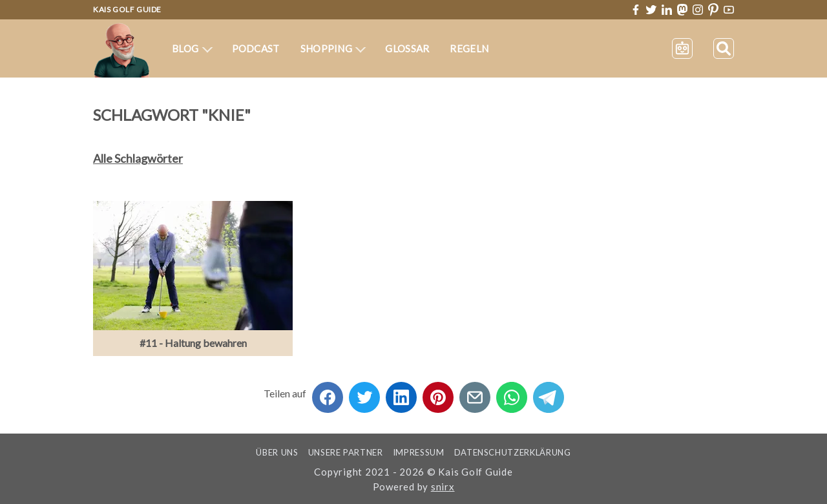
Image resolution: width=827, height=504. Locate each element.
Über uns (277, 452)
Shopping (333, 48)
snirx (443, 487)
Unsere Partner (346, 452)
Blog (192, 48)
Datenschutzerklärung (513, 452)
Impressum (419, 452)
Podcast (256, 48)
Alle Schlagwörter (138, 158)
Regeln (469, 48)
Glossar (407, 48)
